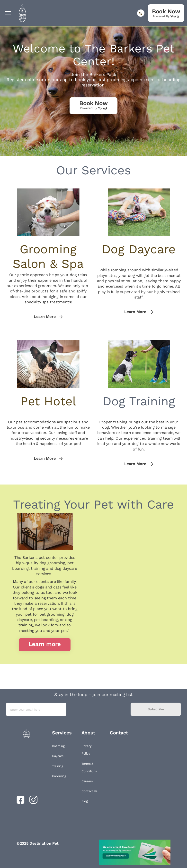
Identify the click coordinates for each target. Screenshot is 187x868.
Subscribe (156, 709)
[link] (166, 13)
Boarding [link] (58, 746)
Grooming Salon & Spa (48, 256)
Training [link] (58, 766)
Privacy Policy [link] (87, 750)
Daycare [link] (58, 756)
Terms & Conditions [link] (89, 767)
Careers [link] (87, 781)
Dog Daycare (139, 249)
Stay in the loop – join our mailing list (93, 694)
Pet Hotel (48, 401)
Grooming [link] (59, 776)
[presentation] (99, 709)
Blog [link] (85, 801)
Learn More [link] (48, 317)
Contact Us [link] (89, 791)
